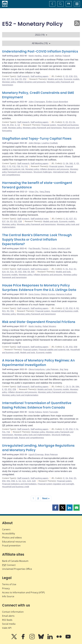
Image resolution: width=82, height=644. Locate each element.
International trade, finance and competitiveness (23, 438)
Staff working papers (39, 76)
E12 (71, 269)
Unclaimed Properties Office (17, 569)
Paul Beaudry (34, 248)
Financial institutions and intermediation (19, 484)
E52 (25, 79)
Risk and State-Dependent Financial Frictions (39, 322)
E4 (12, 79)
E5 (21, 79)
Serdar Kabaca (35, 412)
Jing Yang (64, 369)
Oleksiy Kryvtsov (48, 294)
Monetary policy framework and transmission (42, 128)
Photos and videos (12, 538)
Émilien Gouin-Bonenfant (57, 102)
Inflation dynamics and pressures (31, 82)
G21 (24, 481)
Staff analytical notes (40, 219)
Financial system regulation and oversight (56, 484)
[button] (55, 508)
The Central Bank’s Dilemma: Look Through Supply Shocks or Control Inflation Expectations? (37, 240)
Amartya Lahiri (64, 248)
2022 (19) (41, 35)
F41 (26, 166)
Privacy (6, 588)
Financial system (49, 125)
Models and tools (55, 79)
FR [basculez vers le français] (69, 4)
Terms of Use (9, 584)
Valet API (7, 628)
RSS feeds (7, 620)
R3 (8, 311)
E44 (17, 79)
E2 (67, 122)
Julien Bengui (34, 143)
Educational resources (14, 542)
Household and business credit (64, 311)
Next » (46, 498)
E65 (33, 272)
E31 (75, 76)
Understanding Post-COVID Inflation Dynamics (40, 51)
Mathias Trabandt (63, 56)
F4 (22, 166)
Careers (6, 529)
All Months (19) (41, 43)
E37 (9, 79)
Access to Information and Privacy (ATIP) (23, 592)
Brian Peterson (51, 454)
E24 (4, 272)
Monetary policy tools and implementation (20, 395)
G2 (20, 481)
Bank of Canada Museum (15, 561)
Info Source (8, 596)
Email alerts (8, 616)
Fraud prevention (11, 546)
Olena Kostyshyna (37, 369)
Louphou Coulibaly (50, 143)
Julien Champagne (37, 102)
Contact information (13, 612)
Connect (9, 565)
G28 (34, 481)
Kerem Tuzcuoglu (50, 412)
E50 (4, 481)
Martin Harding (35, 56)
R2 (77, 308)
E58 (20, 221)
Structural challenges (43, 172)
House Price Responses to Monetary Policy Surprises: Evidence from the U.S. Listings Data (39, 288)
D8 (73, 387)
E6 (29, 272)
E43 (4, 125)
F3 (10, 166)
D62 (71, 163)
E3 (67, 76)
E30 (71, 76)
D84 (77, 387)
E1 (67, 269)
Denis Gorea (34, 294)
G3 (19, 125)
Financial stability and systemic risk (54, 350)
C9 (67, 387)
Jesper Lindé (48, 56)
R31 (12, 311)
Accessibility (9, 533)
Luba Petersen (52, 369)
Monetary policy (9, 82)
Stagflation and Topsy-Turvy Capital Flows (37, 139)
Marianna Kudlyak (64, 294)
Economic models (72, 79)
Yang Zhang (45, 192)
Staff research (23, 76)
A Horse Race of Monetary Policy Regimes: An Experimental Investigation (38, 363)
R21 (4, 311)
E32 (4, 79)
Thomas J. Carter (49, 248)
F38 (18, 166)
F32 (14, 166)
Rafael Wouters (49, 326)
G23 (29, 481)
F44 (8, 432)
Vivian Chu (34, 192)
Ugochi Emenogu (36, 454)
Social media (9, 624)
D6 (67, 163)
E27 (71, 219)
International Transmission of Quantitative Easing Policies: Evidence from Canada (37, 405)
